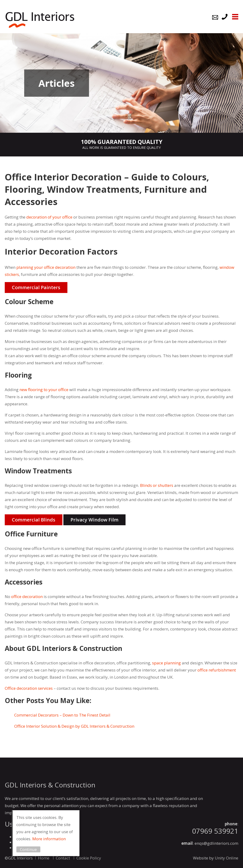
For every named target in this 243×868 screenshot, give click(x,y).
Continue (28, 849)
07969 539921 (215, 831)
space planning (166, 663)
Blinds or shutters (157, 485)
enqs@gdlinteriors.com (216, 843)
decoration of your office (49, 217)
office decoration (27, 596)
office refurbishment (217, 670)
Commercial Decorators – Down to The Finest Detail (62, 715)
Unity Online (227, 858)
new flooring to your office (44, 390)
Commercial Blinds (34, 520)
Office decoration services (29, 688)
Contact (63, 858)
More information (49, 839)
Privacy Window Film (94, 520)
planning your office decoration (46, 267)
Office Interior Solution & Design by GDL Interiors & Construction (74, 726)
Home (44, 858)
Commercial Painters (36, 287)
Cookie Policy (89, 858)
